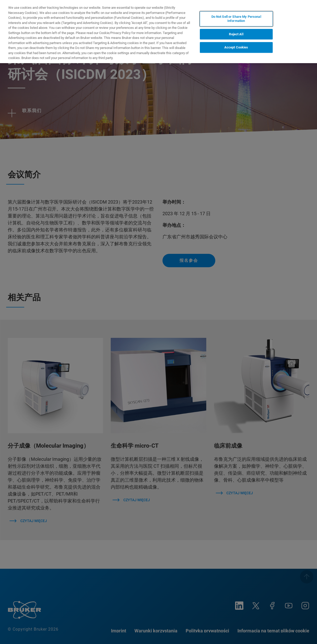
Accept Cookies (236, 47)
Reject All (236, 34)
